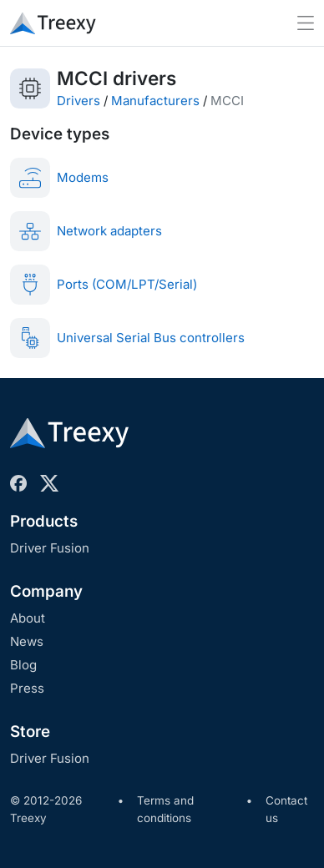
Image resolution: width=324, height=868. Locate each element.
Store (30, 732)
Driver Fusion (50, 548)
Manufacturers (155, 101)
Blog (23, 665)
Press (27, 688)
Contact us (286, 810)
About (28, 618)
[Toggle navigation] (306, 23)
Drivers (78, 101)
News (27, 641)
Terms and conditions (165, 810)
